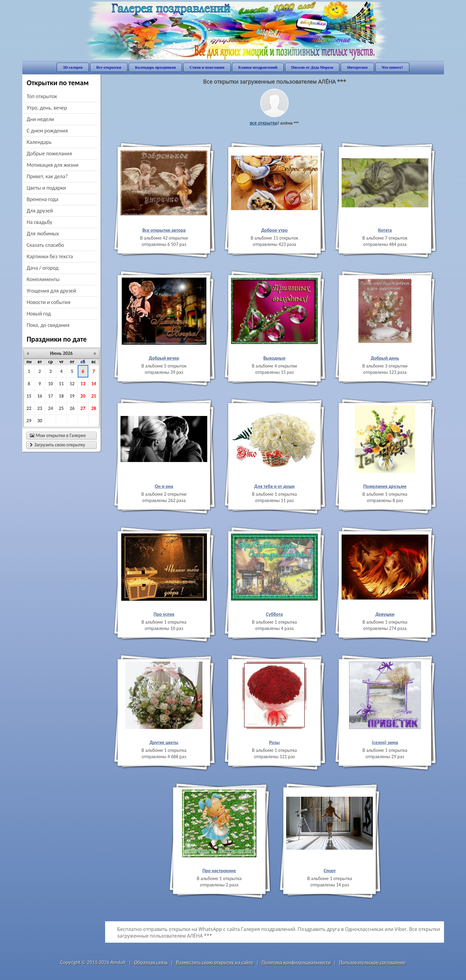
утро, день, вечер (47, 108)
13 (83, 384)
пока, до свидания (48, 325)
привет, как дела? (47, 176)
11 (61, 384)
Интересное (357, 67)
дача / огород (43, 268)
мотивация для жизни (53, 165)
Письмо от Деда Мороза (312, 67)
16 (40, 396)
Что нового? (392, 67)
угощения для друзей (52, 291)
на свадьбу (40, 222)
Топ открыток (42, 96)
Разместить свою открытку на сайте (215, 962)
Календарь (39, 142)
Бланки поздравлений (258, 67)
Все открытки (109, 67)
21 (94, 396)
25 (61, 408)
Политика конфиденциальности (296, 962)
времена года (43, 199)
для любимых (43, 234)
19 (72, 396)
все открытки (264, 123)
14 (94, 384)
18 (61, 396)
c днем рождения (47, 131)
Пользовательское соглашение (372, 962)
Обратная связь (151, 962)
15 (29, 396)
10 (51, 384)
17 (51, 396)
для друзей (40, 211)
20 (83, 396)
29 (29, 421)
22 (29, 408)
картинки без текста (50, 256)
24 (51, 408)
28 (94, 408)
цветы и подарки (46, 188)
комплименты (43, 279)
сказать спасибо (45, 245)
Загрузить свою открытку (58, 445)
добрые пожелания (49, 154)
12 (72, 384)
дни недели (41, 119)
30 (40, 421)
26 (72, 408)
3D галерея (73, 67)
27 (83, 408)
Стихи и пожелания (207, 67)
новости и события (49, 302)
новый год (39, 314)
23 (40, 408)
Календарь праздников (155, 67)
